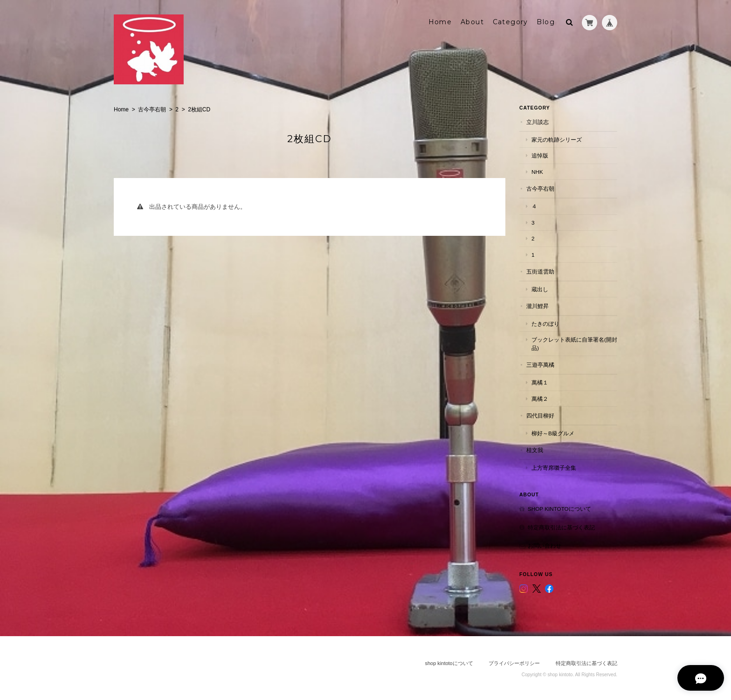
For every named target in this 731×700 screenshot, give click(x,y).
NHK (537, 171)
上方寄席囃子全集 (554, 467)
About (472, 22)
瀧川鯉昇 (538, 306)
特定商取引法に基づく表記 (561, 527)
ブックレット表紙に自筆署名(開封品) (574, 344)
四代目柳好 (540, 415)
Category (510, 22)
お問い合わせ (545, 546)
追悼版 (540, 155)
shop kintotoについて (559, 509)
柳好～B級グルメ (553, 433)
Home (440, 22)
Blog (546, 22)
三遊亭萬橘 (540, 365)
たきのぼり (545, 323)
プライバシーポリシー (514, 663)
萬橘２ (540, 398)
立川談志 (538, 122)
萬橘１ (540, 382)
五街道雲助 (540, 271)
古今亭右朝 (152, 110)
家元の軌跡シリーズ (557, 139)
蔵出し (540, 289)
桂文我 (535, 450)
